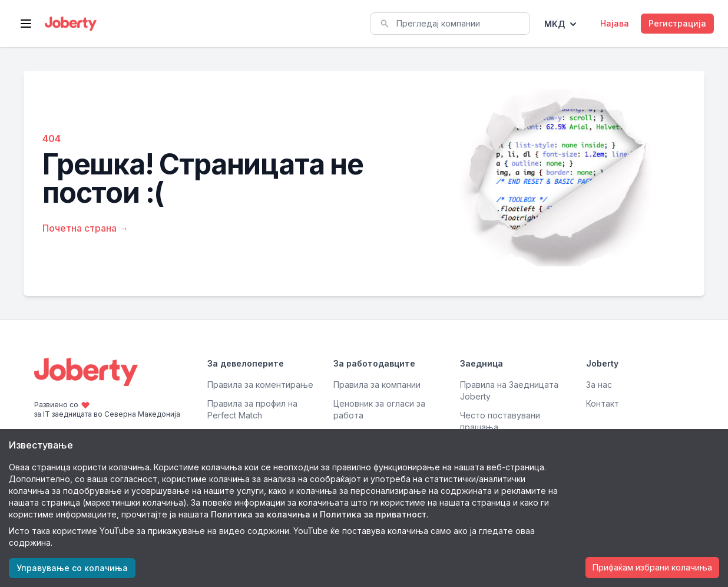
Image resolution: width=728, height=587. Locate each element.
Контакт (603, 403)
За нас (599, 385)
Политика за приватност (373, 514)
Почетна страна (85, 228)
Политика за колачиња (261, 514)
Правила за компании (377, 385)
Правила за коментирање (260, 385)
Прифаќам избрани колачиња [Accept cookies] (652, 567)
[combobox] (450, 24)
